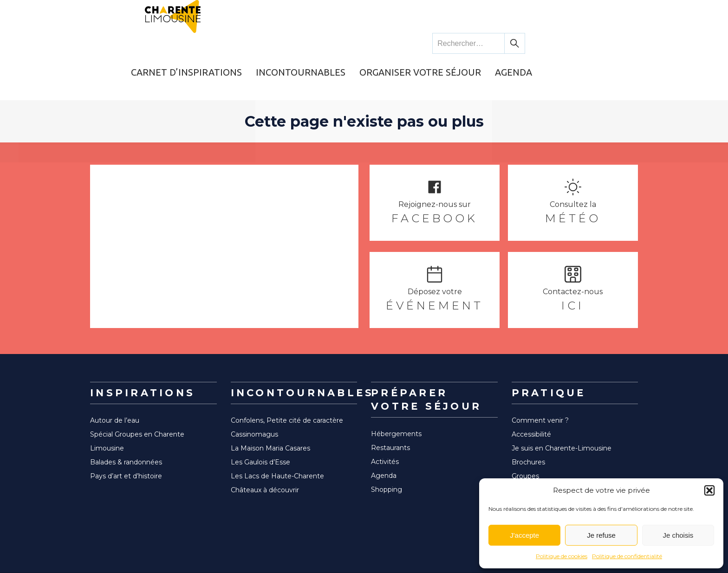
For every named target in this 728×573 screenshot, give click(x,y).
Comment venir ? (540, 380)
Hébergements (396, 394)
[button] (709, 490)
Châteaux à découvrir (265, 450)
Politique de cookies (562, 556)
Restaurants (390, 408)
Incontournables (403, 44)
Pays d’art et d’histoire (126, 436)
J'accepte (524, 535)
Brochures (528, 422)
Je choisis (678, 535)
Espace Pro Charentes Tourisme (564, 478)
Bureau (523, 450)
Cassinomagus (254, 394)
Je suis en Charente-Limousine (562, 408)
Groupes (525, 436)
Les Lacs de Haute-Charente (277, 436)
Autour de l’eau (115, 380)
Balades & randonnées (126, 422)
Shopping (387, 450)
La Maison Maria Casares (270, 408)
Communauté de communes (559, 464)
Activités (385, 422)
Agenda (611, 44)
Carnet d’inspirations (292, 44)
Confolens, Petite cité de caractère (287, 380)
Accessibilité (531, 394)
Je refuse (601, 535)
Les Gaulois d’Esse (260, 422)
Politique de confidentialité (627, 556)
